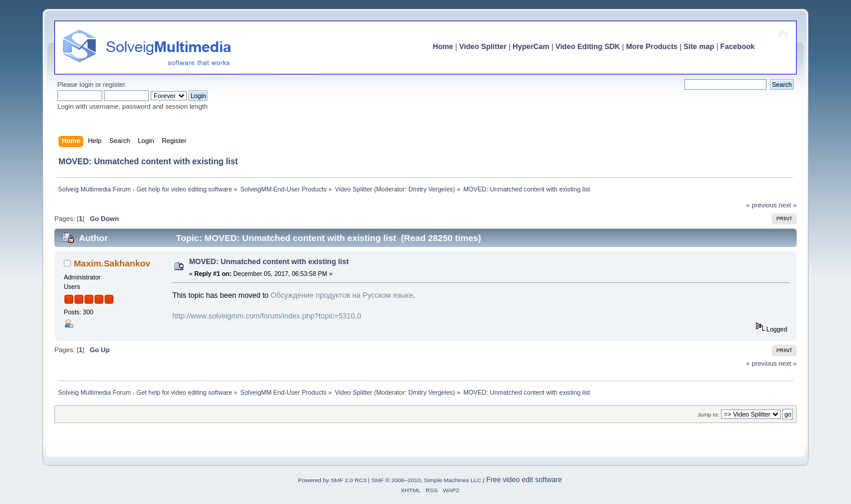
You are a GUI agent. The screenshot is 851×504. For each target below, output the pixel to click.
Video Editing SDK (588, 47)
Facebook (738, 47)
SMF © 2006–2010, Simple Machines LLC (426, 480)
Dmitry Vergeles (431, 189)
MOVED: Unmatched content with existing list (269, 262)
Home (443, 47)
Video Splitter (483, 47)
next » (787, 205)
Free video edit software (524, 480)
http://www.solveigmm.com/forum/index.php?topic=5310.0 (267, 316)
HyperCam (531, 47)
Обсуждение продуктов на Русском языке (342, 295)
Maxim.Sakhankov (112, 263)
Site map (699, 47)
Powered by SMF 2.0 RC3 (332, 480)
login (86, 84)
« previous (762, 205)
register (114, 84)
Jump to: (708, 414)
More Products (652, 47)
